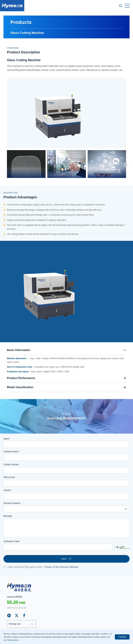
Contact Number (11, 465)
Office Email (9, 477)
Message (8, 516)
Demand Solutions (12, 503)
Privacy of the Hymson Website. (62, 567)
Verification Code (12, 541)
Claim (10, 640)
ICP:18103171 (88, 637)
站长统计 (98, 637)
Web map (38, 640)
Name (7, 439)
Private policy (23, 640)
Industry (8, 490)
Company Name (11, 452)
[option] (66, 113)
